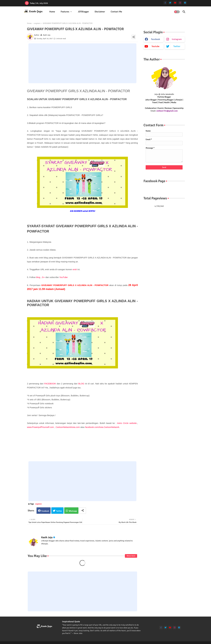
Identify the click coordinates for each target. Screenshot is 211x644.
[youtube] (175, 3)
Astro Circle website (127, 423)
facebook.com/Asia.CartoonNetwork (102, 427)
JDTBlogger (83, 12)
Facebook (45, 511)
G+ (43, 277)
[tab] (52, 12)
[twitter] (170, 3)
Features (65, 12)
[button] (177, 12)
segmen (37, 23)
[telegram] (185, 3)
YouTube (63, 277)
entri (75, 269)
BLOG (81, 384)
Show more (131, 556)
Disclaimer (100, 12)
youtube (156, 46)
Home (52, 12)
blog (38, 277)
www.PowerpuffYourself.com (40, 427)
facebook (156, 39)
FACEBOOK (50, 384)
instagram (177, 39)
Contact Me (116, 12)
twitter (177, 46)
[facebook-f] (165, 3)
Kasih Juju (47, 537)
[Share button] (83, 511)
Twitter (59, 511)
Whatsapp (73, 511)
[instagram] (180, 3)
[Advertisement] (82, 63)
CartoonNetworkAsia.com (68, 427)
